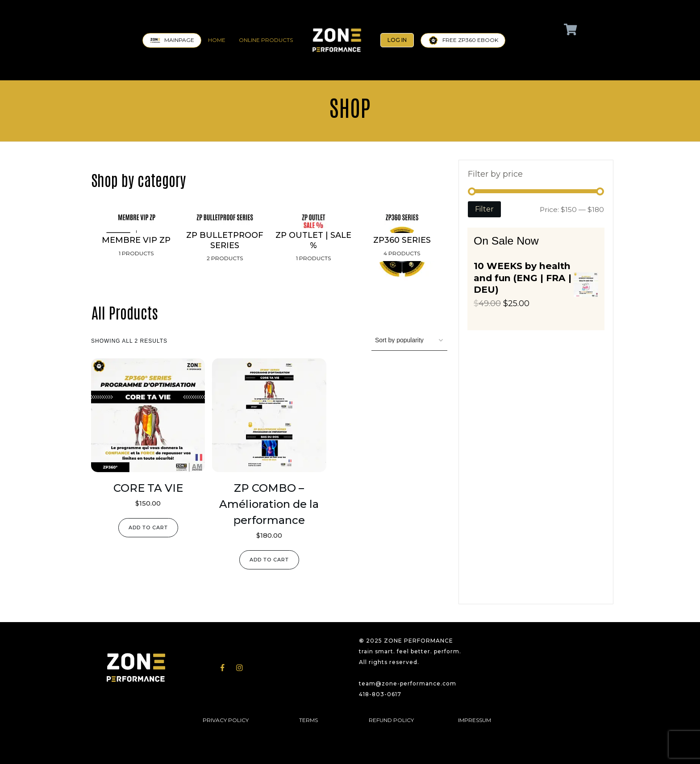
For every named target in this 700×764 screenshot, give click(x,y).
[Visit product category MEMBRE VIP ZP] (136, 247)
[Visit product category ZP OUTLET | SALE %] (314, 247)
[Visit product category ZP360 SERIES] (402, 247)
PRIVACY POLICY (226, 720)
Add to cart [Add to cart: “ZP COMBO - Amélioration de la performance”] (269, 560)
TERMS (308, 720)
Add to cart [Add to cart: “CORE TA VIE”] (148, 527)
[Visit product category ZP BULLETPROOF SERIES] (225, 247)
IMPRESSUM (475, 720)
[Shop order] (409, 340)
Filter (484, 209)
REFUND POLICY (391, 720)
